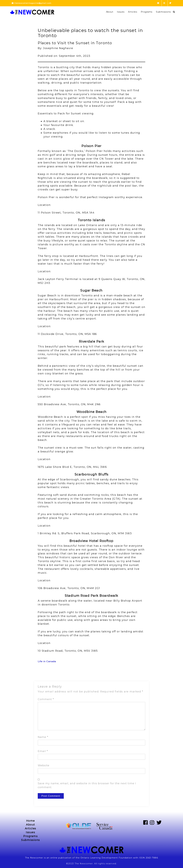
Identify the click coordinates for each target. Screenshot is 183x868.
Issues (121, 12)
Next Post (140, 674)
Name (43, 737)
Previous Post (46, 674)
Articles (133, 12)
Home (31, 821)
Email (43, 751)
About (110, 12)
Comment (46, 699)
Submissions (163, 12)
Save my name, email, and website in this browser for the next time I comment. (87, 785)
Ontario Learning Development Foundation (106, 858)
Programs (147, 12)
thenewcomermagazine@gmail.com (32, 3)
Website (44, 765)
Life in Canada (47, 661)
